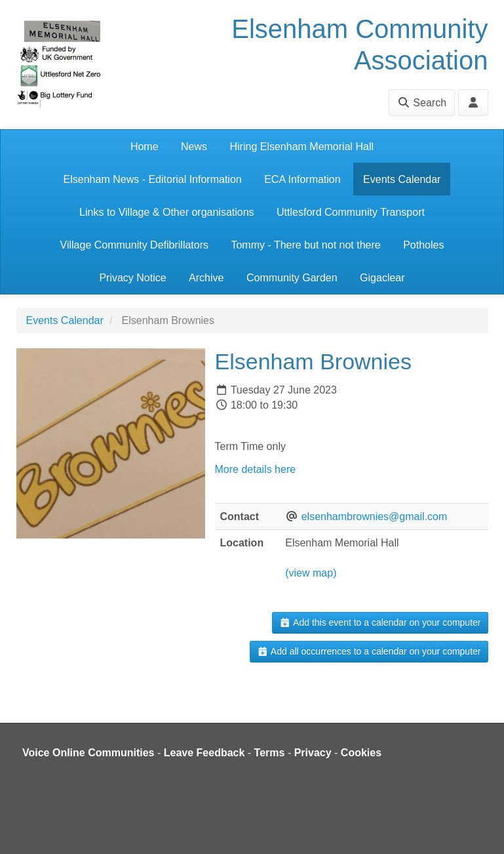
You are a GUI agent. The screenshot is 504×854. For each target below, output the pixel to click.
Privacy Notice (132, 278)
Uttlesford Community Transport (351, 212)
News (194, 147)
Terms (270, 753)
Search (422, 103)
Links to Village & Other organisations (167, 212)
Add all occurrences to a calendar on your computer (369, 651)
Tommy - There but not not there (305, 245)
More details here (257, 469)
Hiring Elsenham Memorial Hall (301, 147)
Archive (206, 278)
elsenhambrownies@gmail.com (375, 517)
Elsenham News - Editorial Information (153, 179)
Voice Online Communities (88, 753)
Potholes (423, 245)
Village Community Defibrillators (134, 245)
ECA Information (302, 179)
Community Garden (292, 278)
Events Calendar (402, 179)
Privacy (313, 753)
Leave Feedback (204, 753)
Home (145, 147)
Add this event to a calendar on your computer (380, 622)
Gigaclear (382, 278)
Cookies (361, 753)
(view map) (311, 573)
